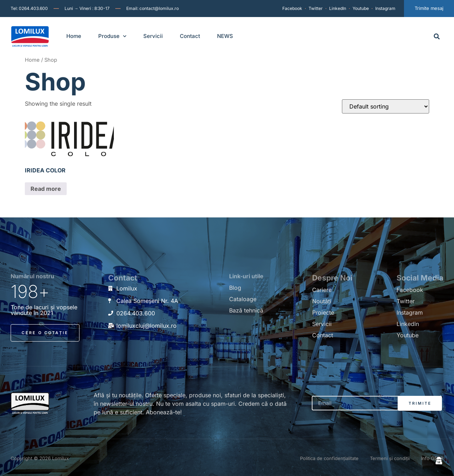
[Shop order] (386, 106)
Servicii (153, 36)
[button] (437, 36)
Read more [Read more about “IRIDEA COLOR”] (46, 189)
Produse (112, 36)
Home (74, 36)
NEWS (225, 36)
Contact (190, 36)
